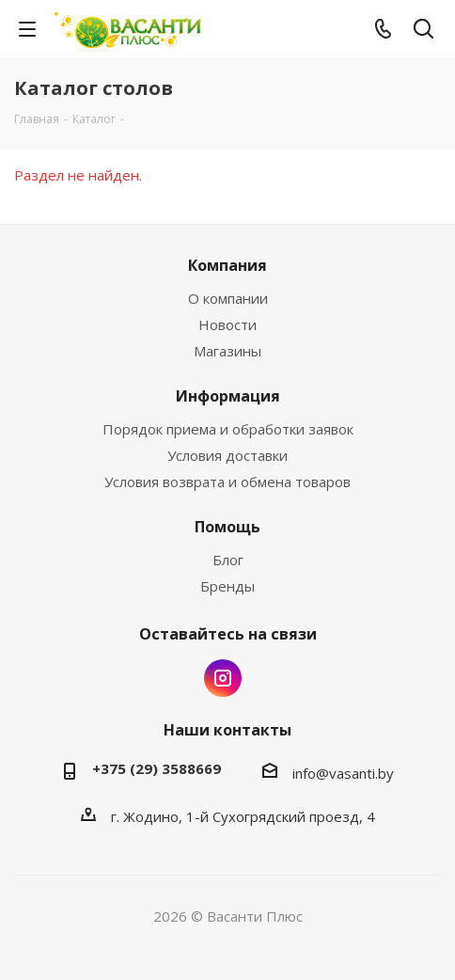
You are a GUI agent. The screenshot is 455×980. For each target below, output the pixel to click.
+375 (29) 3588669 (157, 768)
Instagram (223, 678)
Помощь (227, 527)
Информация (228, 396)
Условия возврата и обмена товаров (227, 482)
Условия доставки (227, 455)
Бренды (227, 586)
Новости (227, 324)
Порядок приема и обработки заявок (228, 429)
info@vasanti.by (343, 773)
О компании (228, 298)
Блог (228, 560)
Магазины (227, 351)
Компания (227, 265)
